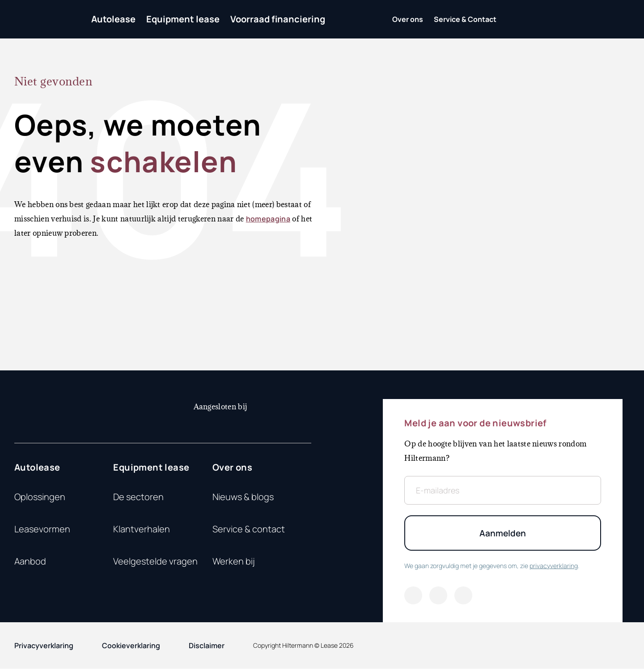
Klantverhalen (142, 529)
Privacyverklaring (44, 648)
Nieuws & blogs (243, 497)
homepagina (268, 219)
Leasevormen (42, 529)
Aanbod (30, 561)
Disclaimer (207, 648)
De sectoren (138, 497)
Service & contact (249, 529)
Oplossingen (40, 497)
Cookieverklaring (131, 648)
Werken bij (234, 561)
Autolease (113, 19)
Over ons (232, 467)
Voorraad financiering (278, 19)
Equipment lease (183, 19)
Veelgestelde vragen (155, 561)
